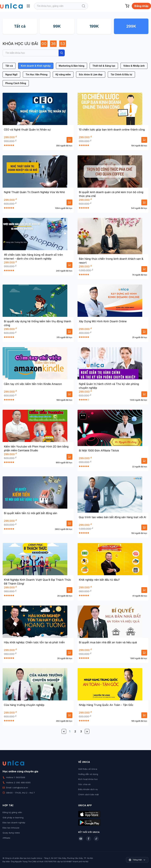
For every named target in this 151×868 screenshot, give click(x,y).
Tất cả (20, 26)
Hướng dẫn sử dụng (88, 774)
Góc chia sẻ (84, 784)
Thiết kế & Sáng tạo (104, 66)
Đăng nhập (141, 6)
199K (94, 26)
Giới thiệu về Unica (88, 769)
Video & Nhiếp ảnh (134, 66)
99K (57, 26)
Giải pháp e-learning (13, 818)
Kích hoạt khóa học (88, 779)
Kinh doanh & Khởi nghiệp (36, 66)
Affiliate (6, 838)
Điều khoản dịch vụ (88, 789)
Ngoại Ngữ (11, 74)
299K (131, 26)
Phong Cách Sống (16, 83)
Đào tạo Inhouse (11, 828)
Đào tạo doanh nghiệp (14, 823)
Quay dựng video (11, 833)
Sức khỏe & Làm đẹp (91, 74)
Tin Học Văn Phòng (36, 74)
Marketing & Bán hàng (72, 66)
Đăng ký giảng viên (12, 812)
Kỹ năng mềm (63, 74)
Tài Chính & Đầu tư (121, 74)
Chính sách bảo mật (88, 794)
